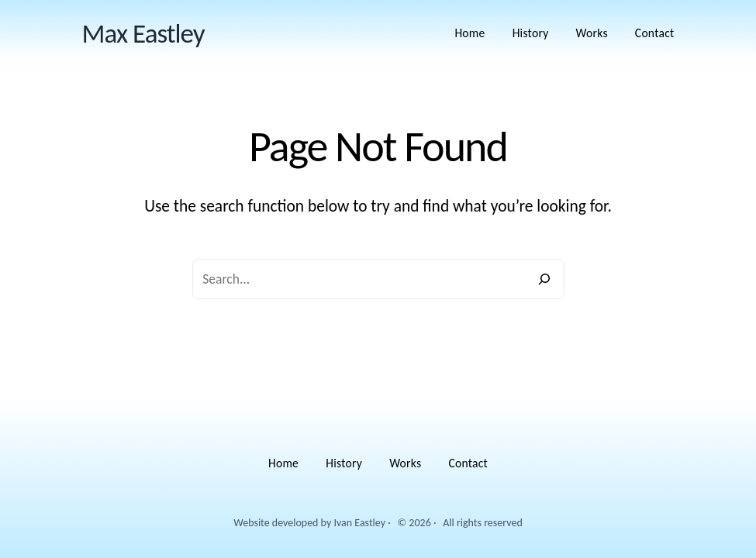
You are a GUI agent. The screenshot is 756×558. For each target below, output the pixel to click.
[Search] (544, 279)
